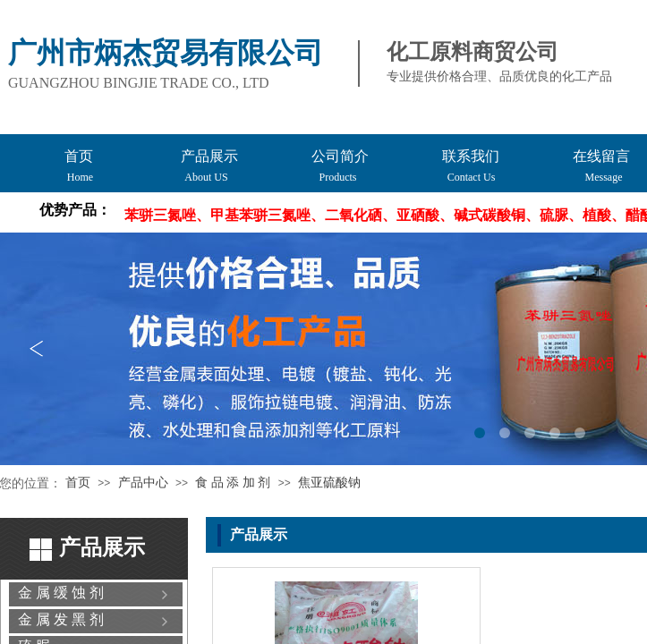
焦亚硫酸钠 (329, 483)
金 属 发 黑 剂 (61, 619)
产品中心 (143, 483)
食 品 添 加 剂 (233, 483)
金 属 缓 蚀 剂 (61, 593)
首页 (78, 483)
